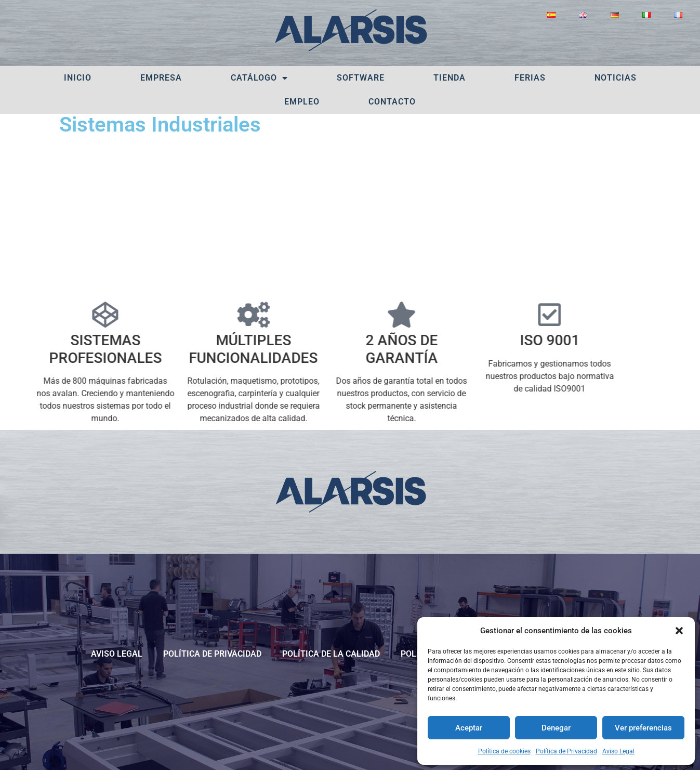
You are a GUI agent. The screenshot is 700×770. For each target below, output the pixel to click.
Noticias (616, 78)
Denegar (556, 728)
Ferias (530, 78)
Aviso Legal (618, 751)
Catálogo (259, 78)
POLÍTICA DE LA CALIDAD (331, 654)
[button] (679, 631)
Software (361, 78)
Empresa (161, 78)
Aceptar (469, 728)
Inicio (78, 78)
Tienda (450, 78)
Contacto (392, 102)
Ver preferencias (643, 728)
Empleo (302, 102)
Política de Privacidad (566, 751)
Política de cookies (504, 751)
